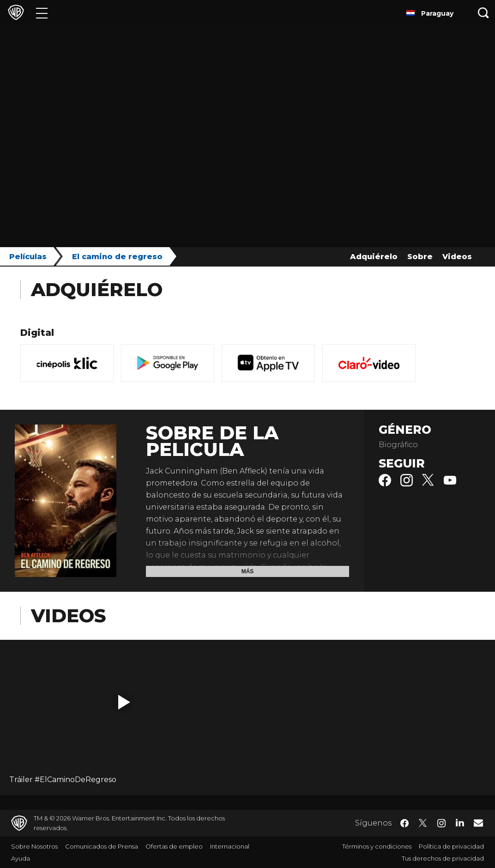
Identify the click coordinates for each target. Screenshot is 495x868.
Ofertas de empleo (174, 846)
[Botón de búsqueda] (483, 13)
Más (248, 571)
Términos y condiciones (377, 846)
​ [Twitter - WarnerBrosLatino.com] (423, 823)
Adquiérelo (374, 257)
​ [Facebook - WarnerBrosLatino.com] (404, 823)
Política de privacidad (451, 846)
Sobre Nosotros (34, 846)
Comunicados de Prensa (102, 846)
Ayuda (21, 858)
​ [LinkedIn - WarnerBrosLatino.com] (460, 822)
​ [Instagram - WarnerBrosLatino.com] (441, 823)
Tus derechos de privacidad (443, 858)
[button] (124, 702)
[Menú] (42, 13)
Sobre (420, 257)
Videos (457, 257)
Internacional (230, 846)
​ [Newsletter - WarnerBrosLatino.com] (478, 823)
